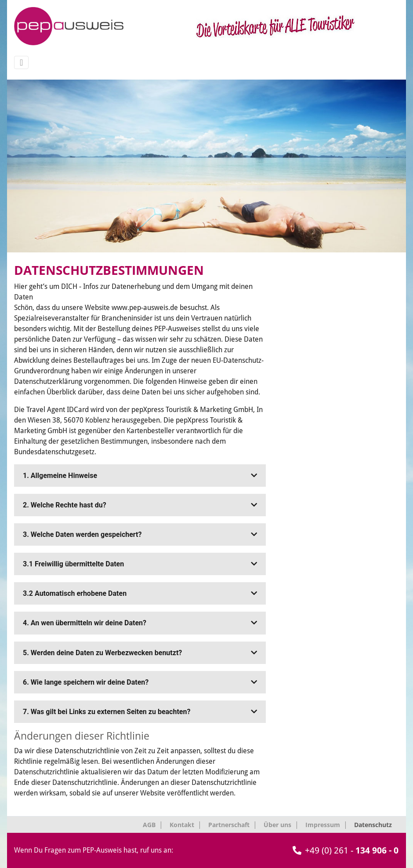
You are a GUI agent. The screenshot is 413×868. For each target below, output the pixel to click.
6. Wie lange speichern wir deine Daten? (140, 682)
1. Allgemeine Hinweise (140, 476)
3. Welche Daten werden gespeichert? (140, 534)
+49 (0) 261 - (346, 850)
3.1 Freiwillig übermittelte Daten (140, 564)
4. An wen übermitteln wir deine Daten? (140, 623)
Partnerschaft (229, 825)
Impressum (323, 825)
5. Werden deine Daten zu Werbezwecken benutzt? (140, 653)
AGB (149, 825)
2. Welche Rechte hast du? (140, 505)
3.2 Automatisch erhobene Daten (140, 593)
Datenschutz (373, 825)
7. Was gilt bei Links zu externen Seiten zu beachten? (140, 712)
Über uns (277, 825)
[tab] (140, 476)
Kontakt (182, 825)
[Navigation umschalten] (21, 62)
